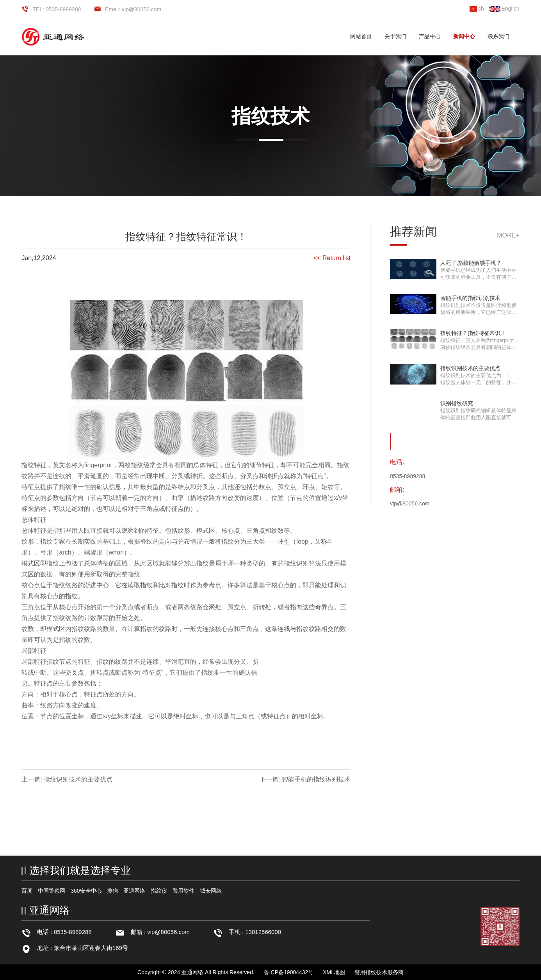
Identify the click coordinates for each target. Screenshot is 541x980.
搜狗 (112, 891)
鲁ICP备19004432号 (289, 972)
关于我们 (395, 36)
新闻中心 (464, 36)
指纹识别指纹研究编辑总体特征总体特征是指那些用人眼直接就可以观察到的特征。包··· (478, 417)
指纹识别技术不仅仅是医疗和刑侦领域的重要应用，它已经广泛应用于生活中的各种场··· (478, 312)
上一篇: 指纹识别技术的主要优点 (67, 779)
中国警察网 (52, 891)
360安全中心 (86, 891)
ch (477, 9)
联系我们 (498, 36)
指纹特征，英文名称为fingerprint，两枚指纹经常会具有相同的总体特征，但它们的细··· (480, 347)
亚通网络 (134, 891)
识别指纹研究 (457, 403)
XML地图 (334, 972)
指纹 (28, 465)
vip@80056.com (168, 932)
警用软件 (183, 891)
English (505, 9)
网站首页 (361, 36)
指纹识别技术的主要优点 (470, 368)
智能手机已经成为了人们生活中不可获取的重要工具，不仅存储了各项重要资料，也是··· (478, 277)
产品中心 (430, 36)
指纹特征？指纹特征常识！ (473, 333)
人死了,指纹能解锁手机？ (471, 263)
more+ (508, 235)
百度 (27, 891)
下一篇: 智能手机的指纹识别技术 (305, 779)
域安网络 (211, 891)
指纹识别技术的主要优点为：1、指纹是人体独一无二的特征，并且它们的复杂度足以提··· (478, 382)
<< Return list (332, 258)
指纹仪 (159, 891)
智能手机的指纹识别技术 (470, 298)
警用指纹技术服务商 (379, 972)
